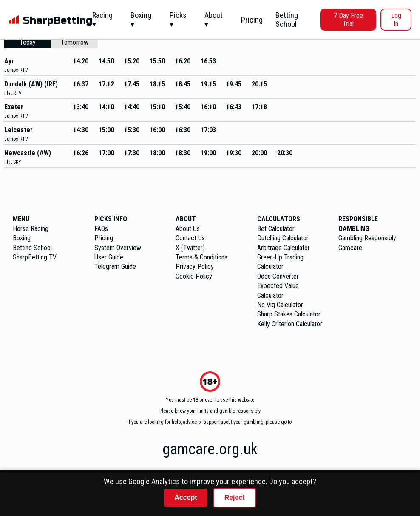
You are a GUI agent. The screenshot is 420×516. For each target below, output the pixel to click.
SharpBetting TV (35, 257)
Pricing (252, 20)
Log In (396, 20)
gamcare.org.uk (210, 449)
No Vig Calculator (280, 305)
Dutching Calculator (283, 238)
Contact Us (190, 238)
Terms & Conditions (201, 257)
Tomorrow (75, 42)
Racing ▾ (102, 20)
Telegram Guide (115, 267)
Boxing (22, 238)
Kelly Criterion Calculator (290, 324)
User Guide (109, 257)
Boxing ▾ (141, 20)
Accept (186, 497)
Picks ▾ (178, 20)
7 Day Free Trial (348, 20)
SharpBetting (58, 21)
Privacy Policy (195, 267)
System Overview (118, 248)
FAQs (101, 229)
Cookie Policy (194, 276)
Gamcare (350, 248)
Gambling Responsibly (367, 238)
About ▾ (214, 20)
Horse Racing (31, 229)
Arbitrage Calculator (284, 248)
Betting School (287, 20)
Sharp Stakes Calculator (289, 314)
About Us (188, 229)
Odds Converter (278, 276)
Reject (235, 497)
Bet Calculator (276, 229)
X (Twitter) (190, 248)
